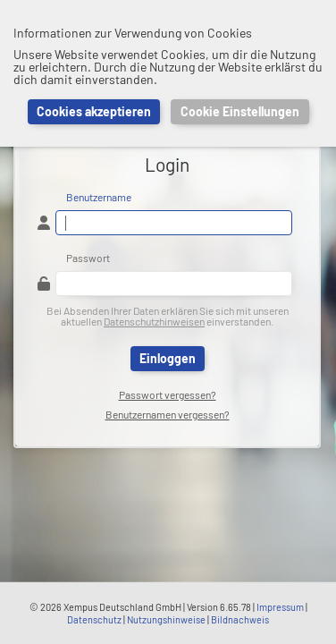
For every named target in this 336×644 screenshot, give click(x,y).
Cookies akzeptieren (94, 111)
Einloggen (168, 358)
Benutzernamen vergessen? (168, 414)
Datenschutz (94, 619)
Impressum (280, 607)
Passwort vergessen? (168, 394)
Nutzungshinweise (166, 619)
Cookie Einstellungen (240, 111)
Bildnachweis (240, 619)
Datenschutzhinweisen (154, 321)
